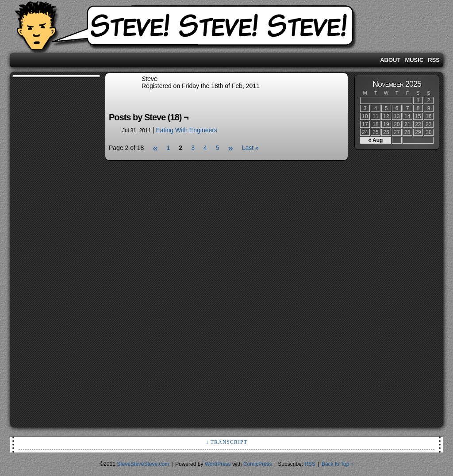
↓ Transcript (226, 442)
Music (414, 60)
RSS (434, 60)
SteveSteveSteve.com (226, 29)
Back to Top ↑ (338, 464)
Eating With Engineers (186, 130)
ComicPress (258, 464)
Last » (250, 148)
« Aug (376, 140)
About (390, 60)
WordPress (218, 464)
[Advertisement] (47, 212)
